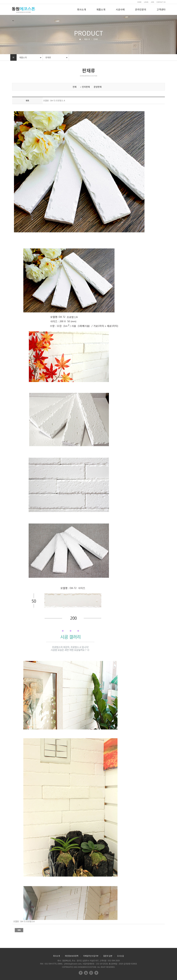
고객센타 (161, 9)
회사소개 (82, 9)
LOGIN (146, 2)
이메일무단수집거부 (91, 956)
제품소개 (101, 9)
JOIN (152, 2)
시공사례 (120, 9)
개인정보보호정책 (72, 956)
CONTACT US (161, 2)
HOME (139, 2)
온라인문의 (141, 9)
